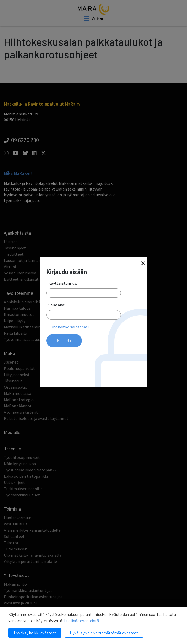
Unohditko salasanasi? (70, 327)
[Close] (143, 264)
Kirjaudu (64, 341)
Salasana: (57, 305)
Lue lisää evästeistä (81, 620)
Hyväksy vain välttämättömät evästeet (104, 633)
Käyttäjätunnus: (63, 283)
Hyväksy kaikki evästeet (35, 633)
